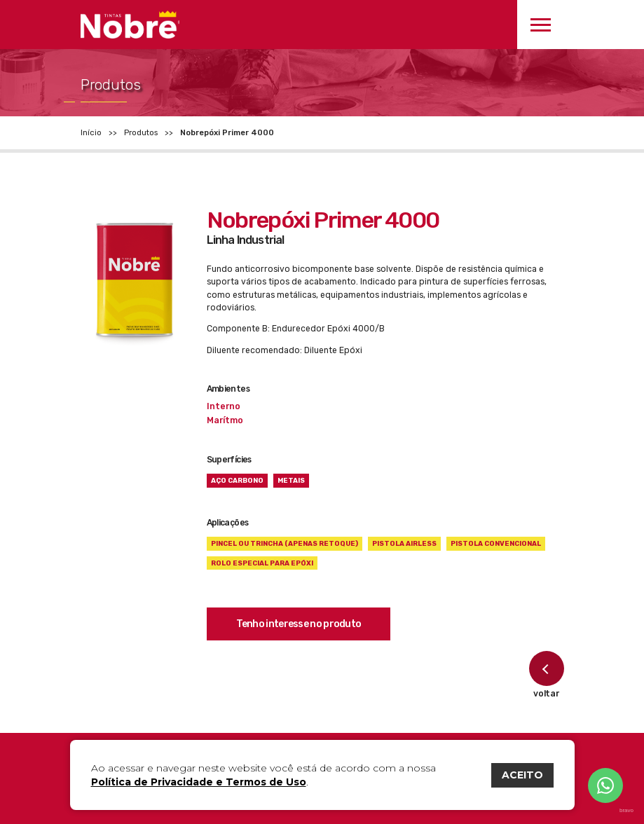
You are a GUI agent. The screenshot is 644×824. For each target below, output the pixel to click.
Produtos (141, 132)
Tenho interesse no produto (299, 624)
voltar (547, 674)
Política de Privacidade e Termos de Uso (199, 782)
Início (91, 132)
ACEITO (522, 775)
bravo (626, 811)
